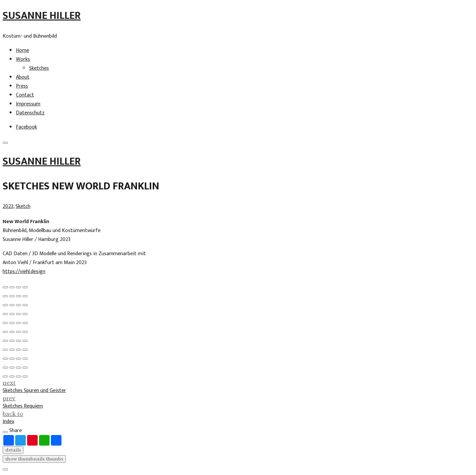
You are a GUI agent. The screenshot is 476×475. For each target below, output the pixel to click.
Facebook (26, 127)
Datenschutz (30, 113)
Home (22, 50)
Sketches (39, 68)
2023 (8, 206)
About (23, 77)
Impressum (28, 104)
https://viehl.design (24, 272)
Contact (25, 95)
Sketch (23, 206)
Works (23, 59)
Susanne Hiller (42, 16)
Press (22, 86)
